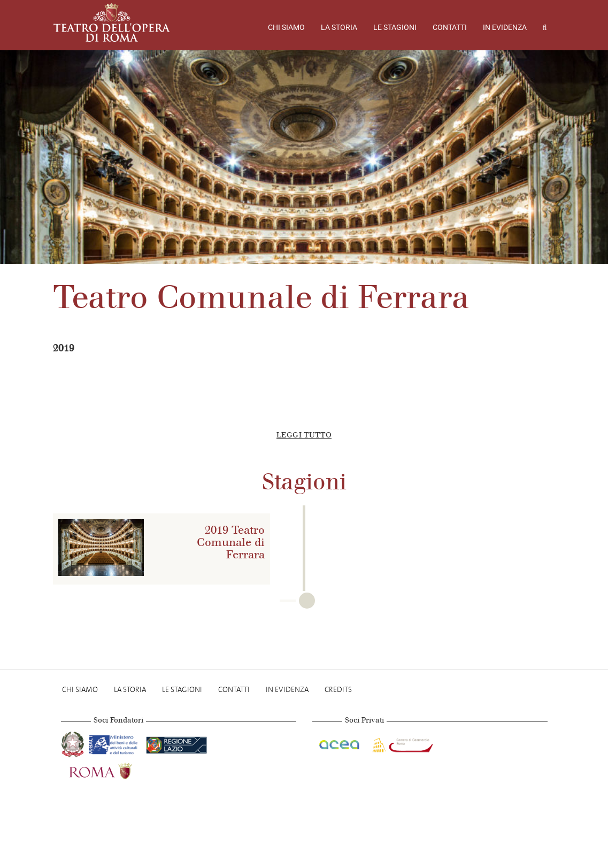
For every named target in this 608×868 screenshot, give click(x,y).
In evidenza (505, 27)
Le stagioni (395, 27)
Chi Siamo (286, 27)
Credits (338, 690)
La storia (339, 27)
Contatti (450, 27)
